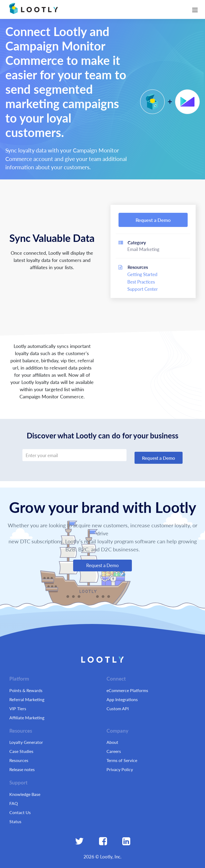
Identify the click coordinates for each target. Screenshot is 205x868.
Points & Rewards (26, 690)
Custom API (118, 708)
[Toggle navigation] (195, 10)
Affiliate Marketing (27, 718)
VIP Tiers (18, 708)
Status (15, 821)
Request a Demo (153, 220)
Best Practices (141, 282)
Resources (19, 760)
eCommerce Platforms (127, 690)
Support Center (143, 289)
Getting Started (142, 274)
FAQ (14, 803)
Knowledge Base (25, 794)
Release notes (22, 769)
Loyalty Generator (26, 742)
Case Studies (21, 751)
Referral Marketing (27, 699)
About (112, 742)
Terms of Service (122, 760)
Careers (114, 751)
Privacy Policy (120, 769)
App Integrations (122, 699)
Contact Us (20, 812)
